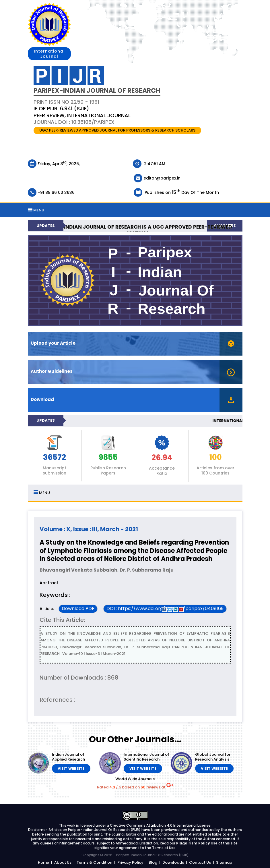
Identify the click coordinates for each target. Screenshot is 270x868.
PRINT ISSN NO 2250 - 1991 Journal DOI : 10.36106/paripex (82, 112)
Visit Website (71, 768)
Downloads (173, 862)
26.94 (162, 458)
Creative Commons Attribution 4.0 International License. (161, 825)
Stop (240, 333)
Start (235, 333)
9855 (108, 458)
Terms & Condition (94, 862)
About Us (63, 862)
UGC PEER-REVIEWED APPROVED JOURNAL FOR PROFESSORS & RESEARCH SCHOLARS (117, 130)
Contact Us (200, 862)
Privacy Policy (130, 862)
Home (43, 862)
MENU (36, 210)
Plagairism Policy (194, 843)
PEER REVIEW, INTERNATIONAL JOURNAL (82, 115)
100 (216, 458)
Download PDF (78, 608)
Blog (153, 862)
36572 (55, 458)
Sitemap (224, 862)
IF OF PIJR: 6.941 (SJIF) (61, 108)
